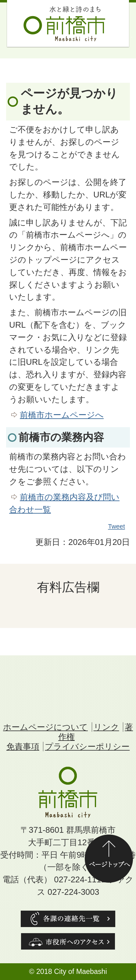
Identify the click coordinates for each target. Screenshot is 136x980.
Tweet (117, 527)
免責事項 (23, 746)
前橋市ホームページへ (62, 415)
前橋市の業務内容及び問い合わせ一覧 (64, 503)
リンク (106, 727)
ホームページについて (45, 727)
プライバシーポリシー (87, 746)
